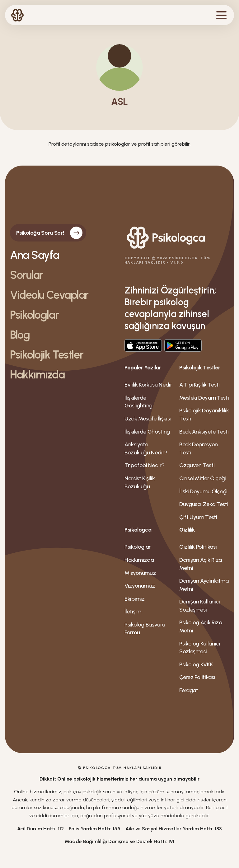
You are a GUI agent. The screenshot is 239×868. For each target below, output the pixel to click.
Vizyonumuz (140, 586)
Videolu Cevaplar (49, 295)
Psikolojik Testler (47, 355)
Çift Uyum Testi (198, 517)
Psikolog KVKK (196, 664)
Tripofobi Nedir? (144, 465)
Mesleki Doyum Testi (204, 398)
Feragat (189, 690)
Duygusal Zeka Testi (204, 504)
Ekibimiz (135, 599)
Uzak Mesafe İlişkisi (148, 419)
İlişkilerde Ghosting (147, 432)
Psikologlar (34, 315)
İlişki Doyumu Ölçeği (203, 491)
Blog (20, 335)
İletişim (133, 612)
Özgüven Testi (197, 465)
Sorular (26, 275)
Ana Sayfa (35, 255)
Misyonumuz (140, 573)
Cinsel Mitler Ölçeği (203, 478)
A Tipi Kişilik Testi (199, 385)
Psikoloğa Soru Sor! (49, 233)
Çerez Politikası (197, 677)
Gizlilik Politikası (198, 547)
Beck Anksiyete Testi (204, 432)
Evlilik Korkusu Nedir (148, 385)
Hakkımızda (37, 375)
